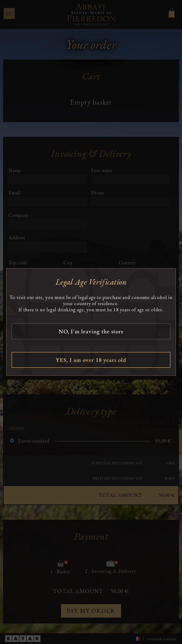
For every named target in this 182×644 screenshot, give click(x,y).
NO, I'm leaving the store (91, 331)
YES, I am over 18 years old (91, 360)
